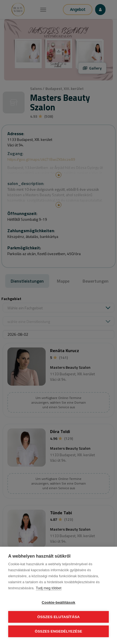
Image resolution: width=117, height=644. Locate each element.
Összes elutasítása (58, 617)
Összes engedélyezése (58, 631)
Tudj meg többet (49, 588)
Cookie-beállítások (59, 602)
